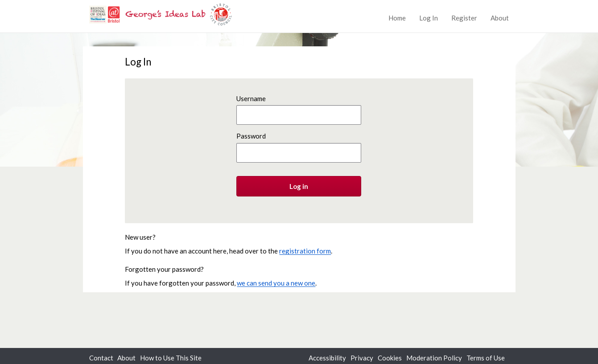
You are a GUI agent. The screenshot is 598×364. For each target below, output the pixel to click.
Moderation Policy (434, 358)
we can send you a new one (276, 283)
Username (251, 98)
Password (251, 136)
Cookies (390, 358)
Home (397, 18)
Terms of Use (486, 358)
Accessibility (327, 358)
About (500, 18)
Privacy (362, 358)
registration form (305, 251)
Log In (429, 18)
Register (464, 18)
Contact (101, 358)
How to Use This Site (171, 358)
